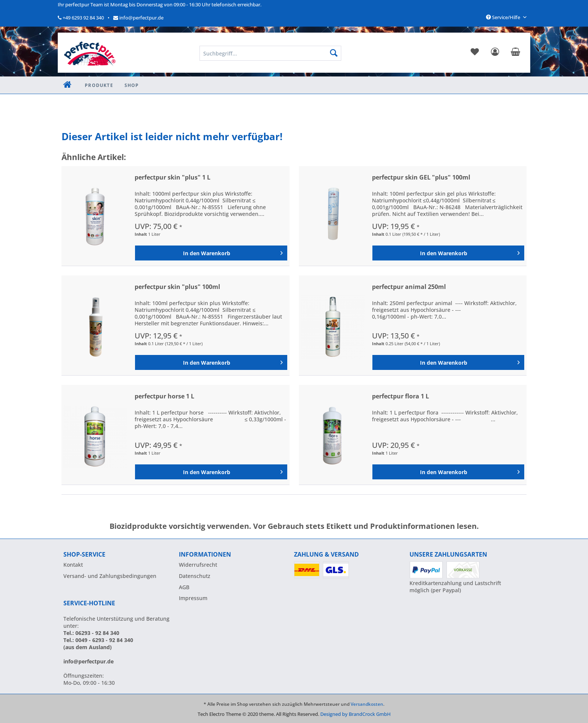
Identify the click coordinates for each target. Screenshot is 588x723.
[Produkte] (99, 85)
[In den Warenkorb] (211, 253)
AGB (184, 587)
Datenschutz (195, 576)
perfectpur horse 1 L (164, 396)
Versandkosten (367, 704)
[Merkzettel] (475, 53)
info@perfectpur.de (138, 18)
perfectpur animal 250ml (409, 287)
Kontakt (73, 565)
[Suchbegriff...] (270, 53)
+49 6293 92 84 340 (81, 18)
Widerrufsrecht (198, 565)
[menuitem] (475, 53)
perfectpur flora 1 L (400, 396)
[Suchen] (334, 53)
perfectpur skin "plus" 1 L (172, 177)
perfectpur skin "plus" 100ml (177, 287)
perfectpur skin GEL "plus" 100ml (421, 177)
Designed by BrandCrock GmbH (355, 714)
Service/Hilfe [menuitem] (504, 17)
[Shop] (132, 85)
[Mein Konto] (495, 53)
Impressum (193, 598)
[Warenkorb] (515, 53)
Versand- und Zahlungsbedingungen (110, 576)
